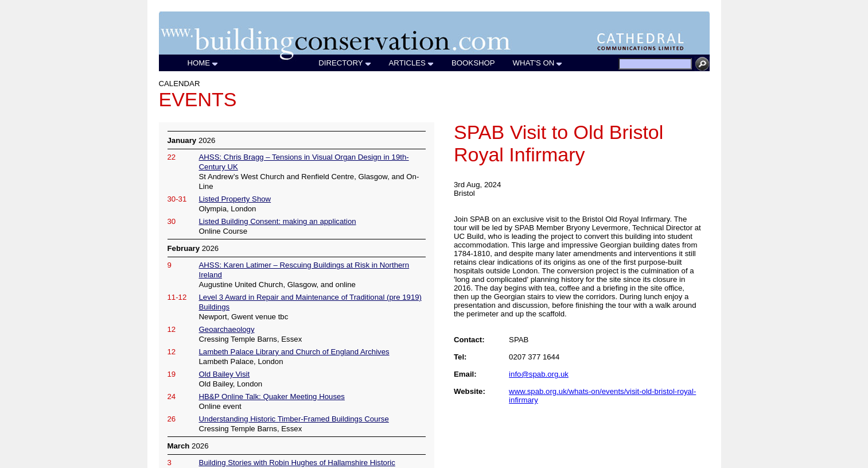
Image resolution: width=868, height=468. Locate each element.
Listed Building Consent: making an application (278, 221)
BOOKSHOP (474, 63)
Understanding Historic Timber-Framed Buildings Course (294, 419)
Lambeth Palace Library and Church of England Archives (294, 352)
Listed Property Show (235, 199)
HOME (203, 63)
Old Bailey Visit (225, 374)
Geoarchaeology (227, 329)
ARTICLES (412, 63)
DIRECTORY (345, 63)
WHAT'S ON (538, 63)
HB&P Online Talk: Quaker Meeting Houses (272, 397)
